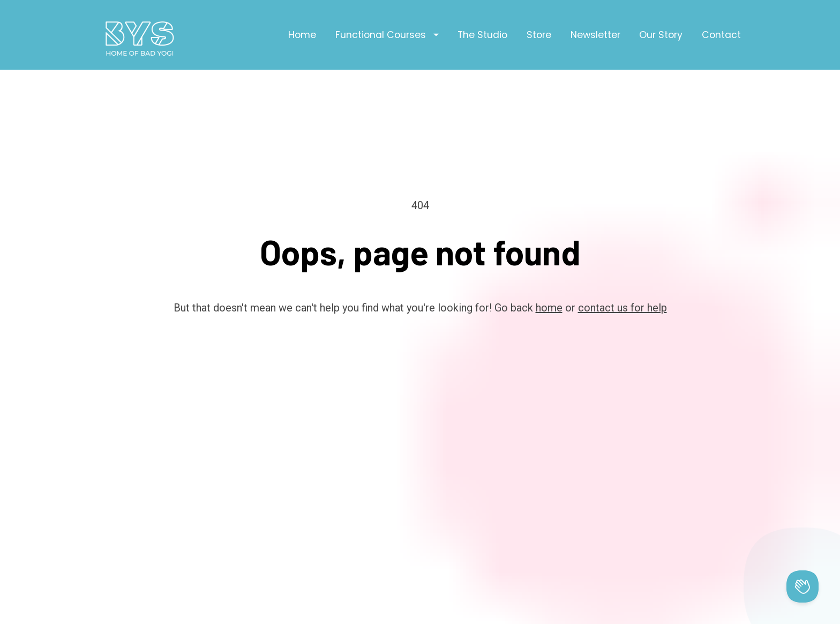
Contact (721, 35)
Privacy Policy (489, 610)
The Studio (482, 35)
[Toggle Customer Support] (802, 586)
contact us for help (622, 286)
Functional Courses (387, 35)
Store (539, 35)
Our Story (661, 35)
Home (302, 35)
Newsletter (595, 35)
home (549, 286)
